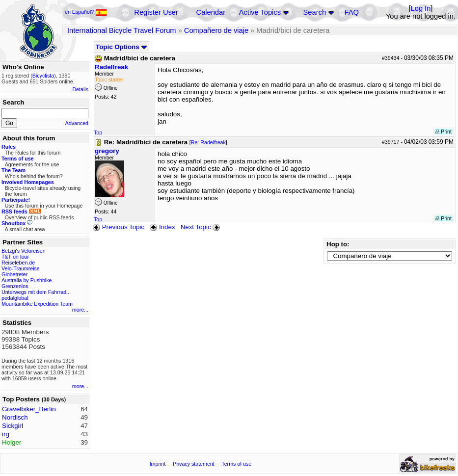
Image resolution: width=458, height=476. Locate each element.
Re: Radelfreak (208, 142)
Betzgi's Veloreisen (24, 251)
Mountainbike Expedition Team (37, 304)
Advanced (77, 123)
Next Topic (201, 227)
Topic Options (121, 47)
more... (80, 310)
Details (80, 89)
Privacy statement (194, 464)
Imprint (158, 464)
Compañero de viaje (216, 30)
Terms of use (236, 464)
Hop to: (338, 244)
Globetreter (14, 274)
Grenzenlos (15, 286)
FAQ (352, 12)
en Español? (86, 12)
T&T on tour (15, 257)
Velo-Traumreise (21, 268)
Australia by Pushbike (27, 280)
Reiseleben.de (18, 263)
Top (98, 132)
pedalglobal (15, 298)
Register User (156, 12)
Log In (421, 8)
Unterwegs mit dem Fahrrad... (36, 292)
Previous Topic (119, 227)
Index (162, 227)
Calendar (211, 12)
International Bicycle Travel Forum (122, 30)
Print (444, 132)
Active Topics (260, 12)
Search (315, 12)
